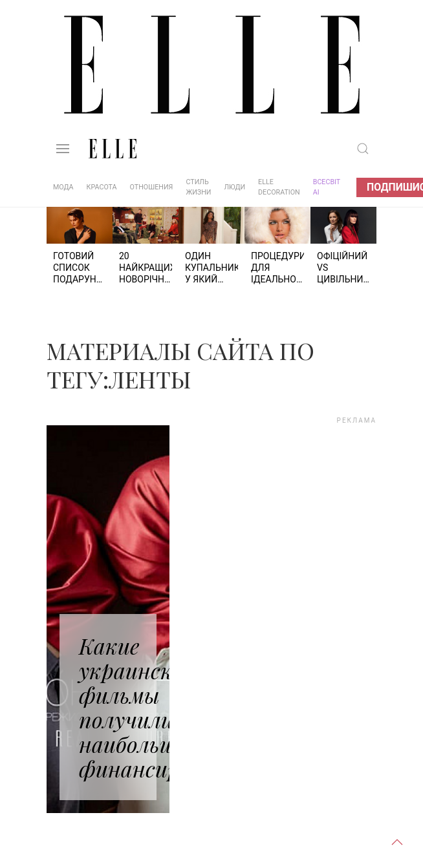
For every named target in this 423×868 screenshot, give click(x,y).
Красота (102, 187)
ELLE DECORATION (279, 187)
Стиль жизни (198, 187)
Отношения (152, 187)
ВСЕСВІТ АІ (327, 187)
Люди (234, 187)
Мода (63, 187)
